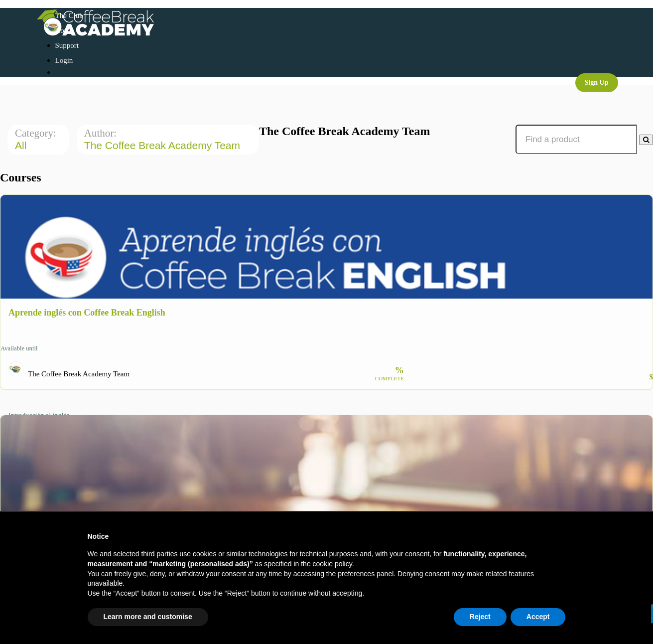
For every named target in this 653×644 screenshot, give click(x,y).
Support (67, 45)
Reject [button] (480, 617)
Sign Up (597, 82)
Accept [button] (538, 617)
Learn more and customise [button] (148, 617)
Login (64, 60)
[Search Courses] (646, 140)
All (22, 145)
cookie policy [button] (332, 564)
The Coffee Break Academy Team (164, 145)
